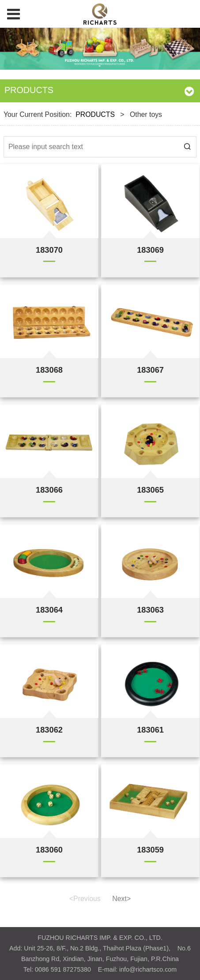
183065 (150, 490)
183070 (49, 250)
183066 (49, 490)
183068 (49, 370)
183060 (49, 850)
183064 (49, 610)
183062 (49, 730)
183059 (150, 850)
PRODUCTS (95, 114)
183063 (150, 610)
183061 (150, 730)
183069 (150, 250)
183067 (150, 370)
